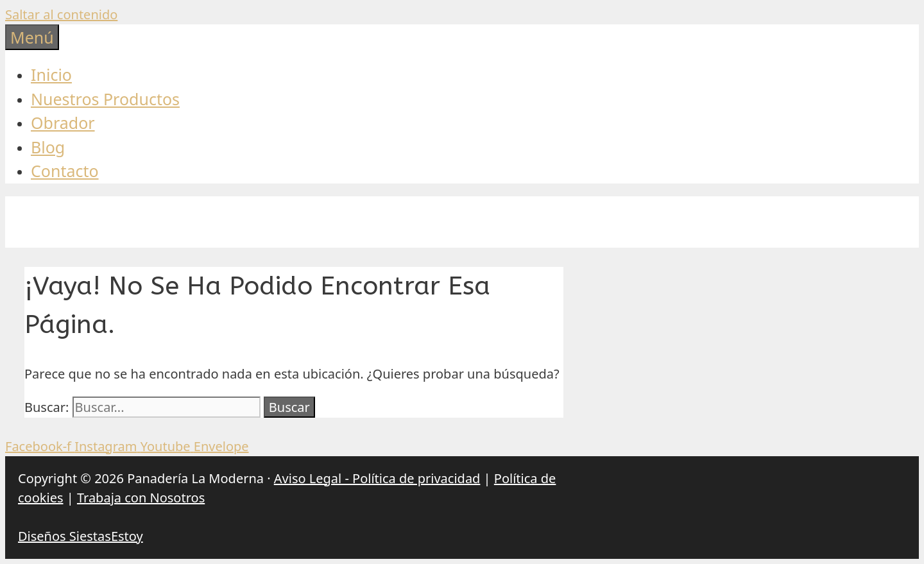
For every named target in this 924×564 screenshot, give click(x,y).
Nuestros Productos (105, 99)
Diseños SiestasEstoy (81, 536)
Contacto (65, 171)
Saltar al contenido (61, 14)
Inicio (51, 74)
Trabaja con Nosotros (141, 498)
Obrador (63, 123)
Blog (48, 147)
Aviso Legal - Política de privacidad (377, 478)
